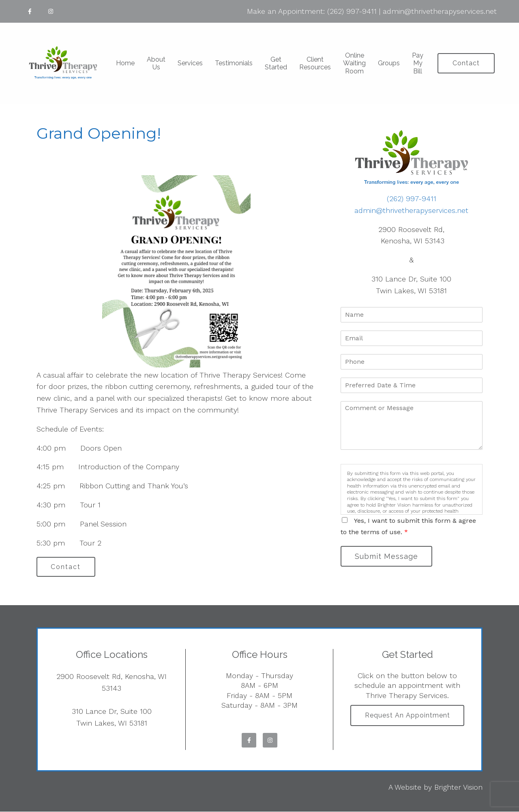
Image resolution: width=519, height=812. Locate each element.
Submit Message (387, 556)
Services (190, 63)
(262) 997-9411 (352, 11)
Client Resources (315, 63)
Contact (466, 63)
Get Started (276, 63)
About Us (156, 63)
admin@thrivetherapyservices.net (440, 11)
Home (125, 63)
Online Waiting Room (354, 63)
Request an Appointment (407, 716)
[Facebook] (30, 11)
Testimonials (234, 63)
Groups (389, 63)
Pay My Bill (418, 63)
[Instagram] (51, 11)
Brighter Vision (458, 787)
